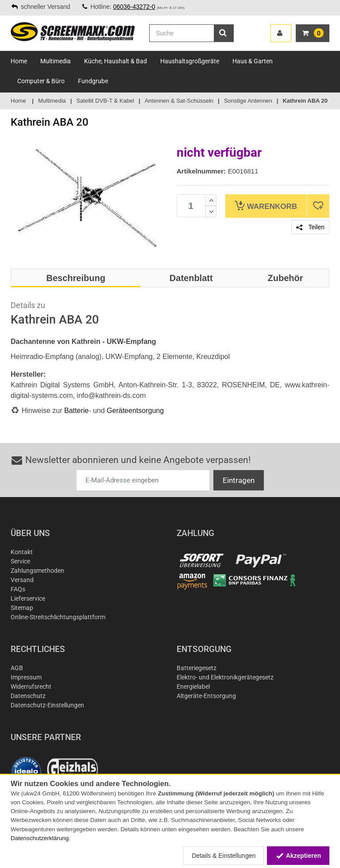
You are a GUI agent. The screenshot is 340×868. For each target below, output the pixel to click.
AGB (17, 668)
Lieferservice (28, 598)
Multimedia (56, 61)
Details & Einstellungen (224, 856)
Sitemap (22, 608)
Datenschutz (28, 696)
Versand (22, 580)
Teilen (310, 227)
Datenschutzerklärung (40, 838)
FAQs (18, 589)
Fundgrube (93, 81)
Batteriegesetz (197, 668)
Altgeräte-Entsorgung (206, 696)
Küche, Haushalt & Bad (116, 61)
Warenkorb (266, 206)
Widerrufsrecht (31, 687)
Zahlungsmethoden (37, 571)
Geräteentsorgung (135, 411)
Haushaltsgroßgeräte (190, 61)
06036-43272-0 (134, 7)
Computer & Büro (41, 81)
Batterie (76, 411)
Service (20, 561)
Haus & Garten (253, 61)
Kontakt (22, 552)
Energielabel (193, 687)
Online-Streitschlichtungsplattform (58, 617)
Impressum (26, 677)
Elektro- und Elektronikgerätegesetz (225, 677)
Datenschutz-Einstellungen (47, 705)
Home (19, 61)
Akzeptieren (298, 856)
